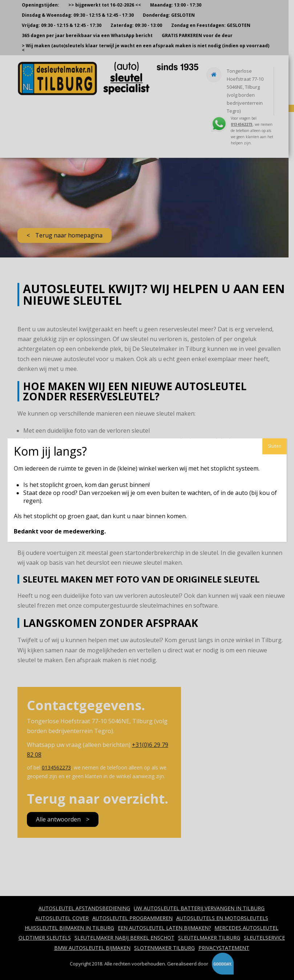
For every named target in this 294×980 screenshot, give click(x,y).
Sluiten (275, 446)
